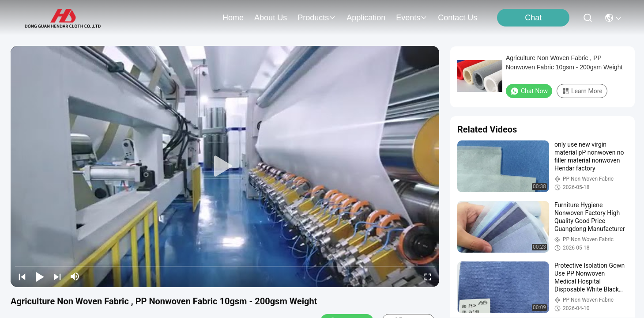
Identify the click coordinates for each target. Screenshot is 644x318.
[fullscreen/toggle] (428, 276)
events (412, 18)
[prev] (22, 276)
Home (233, 18)
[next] (57, 276)
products (317, 18)
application (366, 18)
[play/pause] (40, 276)
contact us (458, 18)
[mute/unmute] (75, 276)
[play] (225, 167)
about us (271, 18)
